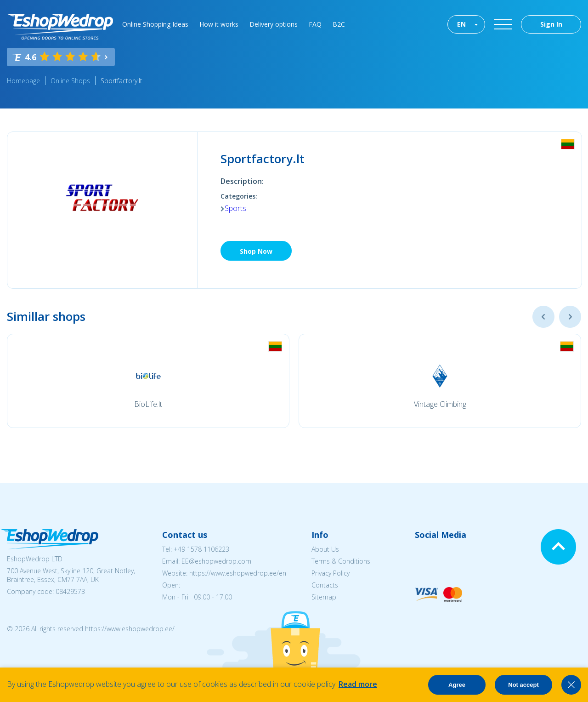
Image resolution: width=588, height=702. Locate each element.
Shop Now (256, 251)
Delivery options (274, 24)
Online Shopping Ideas (155, 24)
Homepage (23, 81)
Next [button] (570, 317)
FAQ (315, 24)
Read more (358, 684)
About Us (325, 549)
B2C (339, 24)
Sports (235, 208)
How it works (219, 24)
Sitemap (324, 597)
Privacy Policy (331, 573)
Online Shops (70, 81)
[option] (148, 381)
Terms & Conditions (341, 561)
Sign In (551, 24)
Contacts (325, 585)
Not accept (523, 685)
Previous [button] (543, 317)
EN (461, 24)
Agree (457, 685)
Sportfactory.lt (122, 81)
